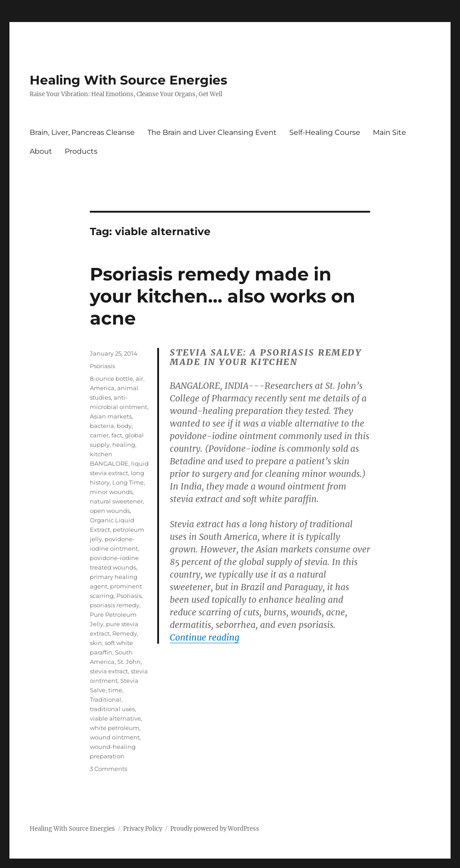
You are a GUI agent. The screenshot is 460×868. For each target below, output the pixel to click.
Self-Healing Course (325, 132)
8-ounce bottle (111, 378)
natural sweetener (116, 501)
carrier (99, 435)
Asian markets (111, 416)
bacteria (102, 426)
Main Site (389, 132)
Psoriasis (102, 366)
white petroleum (115, 728)
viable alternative (115, 718)
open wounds (110, 511)
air (139, 378)
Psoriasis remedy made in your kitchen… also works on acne (223, 296)
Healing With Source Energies (128, 80)
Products (81, 151)
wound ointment (115, 737)
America (102, 388)
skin (96, 643)
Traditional (106, 699)
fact (117, 435)
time (115, 690)
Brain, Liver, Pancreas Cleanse (82, 132)
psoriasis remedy (115, 605)
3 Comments (108, 769)
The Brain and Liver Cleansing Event (212, 132)
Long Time (128, 482)
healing (124, 445)
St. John (129, 662)
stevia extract (109, 671)
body (124, 426)
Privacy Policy (143, 829)
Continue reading (205, 637)
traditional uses (112, 709)
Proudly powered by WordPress (215, 829)
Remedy (125, 633)
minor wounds (111, 492)
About (41, 151)
